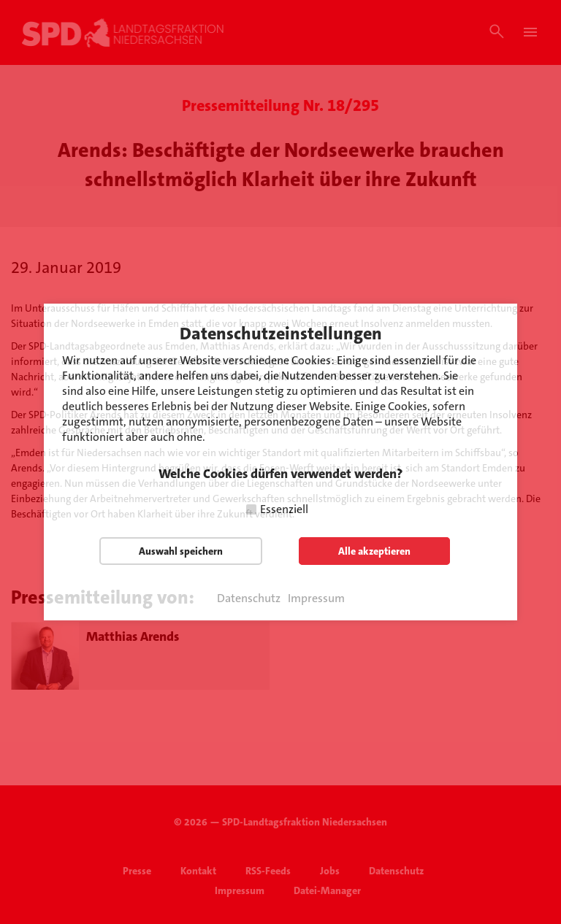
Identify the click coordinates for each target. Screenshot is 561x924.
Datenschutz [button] (249, 598)
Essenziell (284, 509)
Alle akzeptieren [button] (374, 551)
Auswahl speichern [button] (181, 551)
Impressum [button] (316, 598)
